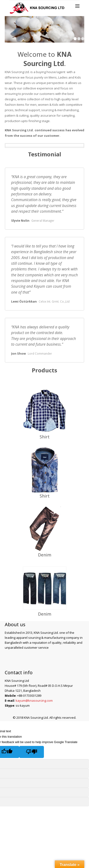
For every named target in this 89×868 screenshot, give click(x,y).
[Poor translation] (32, 752)
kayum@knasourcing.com (34, 701)
